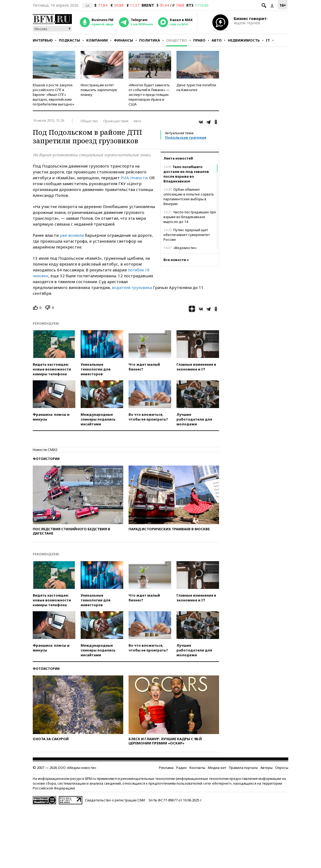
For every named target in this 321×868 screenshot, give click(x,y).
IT (268, 40)
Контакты (197, 768)
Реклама (166, 768)
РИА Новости (134, 178)
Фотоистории (46, 459)
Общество (177, 40)
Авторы (266, 768)
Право (199, 40)
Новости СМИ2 (45, 450)
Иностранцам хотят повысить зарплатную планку (99, 90)
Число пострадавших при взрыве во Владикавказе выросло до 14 (190, 217)
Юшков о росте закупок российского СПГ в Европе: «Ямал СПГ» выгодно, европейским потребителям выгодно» (53, 95)
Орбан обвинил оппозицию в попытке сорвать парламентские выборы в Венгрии (189, 197)
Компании (97, 40)
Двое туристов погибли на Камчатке (196, 87)
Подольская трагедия (186, 137)
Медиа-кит (217, 768)
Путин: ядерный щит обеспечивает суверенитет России (187, 235)
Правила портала (243, 768)
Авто (217, 40)
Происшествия (116, 121)
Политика (150, 40)
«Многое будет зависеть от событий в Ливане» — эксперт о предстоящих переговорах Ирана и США (149, 95)
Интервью (43, 40)
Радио (182, 768)
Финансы (124, 40)
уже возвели (72, 235)
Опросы (282, 768)
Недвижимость (244, 40)
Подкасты (69, 40)
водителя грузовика (132, 287)
